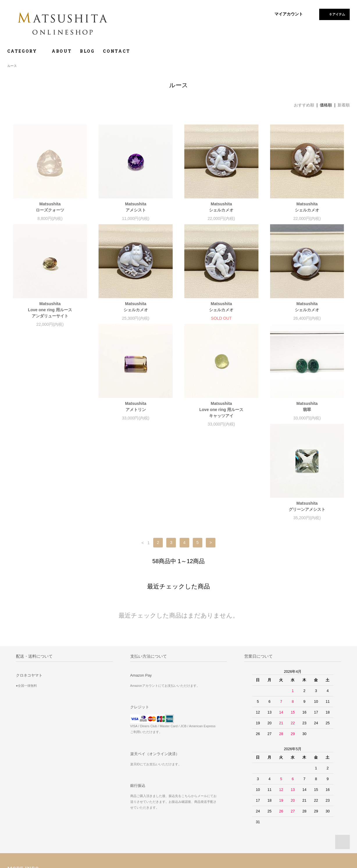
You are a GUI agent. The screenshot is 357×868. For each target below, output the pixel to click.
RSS (128, 811)
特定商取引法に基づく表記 (32, 819)
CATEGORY (25, 51)
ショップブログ (137, 795)
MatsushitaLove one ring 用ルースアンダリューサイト (50, 310)
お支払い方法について (28, 803)
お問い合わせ (21, 836)
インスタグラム (251, 803)
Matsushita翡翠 (221, 413)
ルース (12, 66)
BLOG (87, 51)
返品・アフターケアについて (262, 795)
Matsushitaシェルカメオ (221, 207)
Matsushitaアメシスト (136, 207)
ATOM (141, 811)
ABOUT (62, 51)
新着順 (344, 105)
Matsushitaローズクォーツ (50, 207)
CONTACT (117, 51)
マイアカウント (289, 14)
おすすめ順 (304, 105)
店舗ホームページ (253, 811)
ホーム (16, 795)
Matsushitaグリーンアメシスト (307, 413)
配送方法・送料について (30, 811)
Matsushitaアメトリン (50, 413)
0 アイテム (334, 14)
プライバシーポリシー (28, 828)
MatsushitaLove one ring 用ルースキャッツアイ (136, 416)
